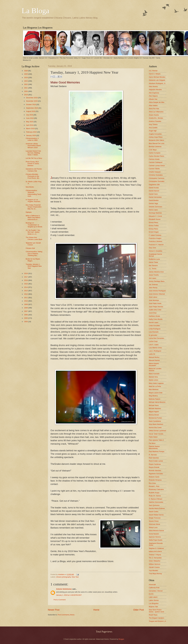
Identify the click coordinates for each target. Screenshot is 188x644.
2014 (26, 287)
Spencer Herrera (155, 537)
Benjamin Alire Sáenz (156, 140)
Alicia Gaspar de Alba (157, 102)
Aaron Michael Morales (157, 77)
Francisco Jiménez (156, 241)
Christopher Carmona (157, 178)
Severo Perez (154, 521)
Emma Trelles (154, 226)
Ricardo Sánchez (155, 471)
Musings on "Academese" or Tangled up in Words (34, 225)
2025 (26, 74)
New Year (75, 577)
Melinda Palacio (155, 399)
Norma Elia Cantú (155, 427)
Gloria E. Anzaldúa (156, 251)
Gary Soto (152, 248)
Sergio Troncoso (155, 518)
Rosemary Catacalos (156, 489)
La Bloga (36, 11)
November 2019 (32, 101)
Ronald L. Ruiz (154, 486)
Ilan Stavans (153, 265)
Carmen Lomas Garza (157, 166)
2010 (26, 301)
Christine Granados (156, 175)
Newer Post (54, 610)
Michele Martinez (155, 408)
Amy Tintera (153, 124)
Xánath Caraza (154, 567)
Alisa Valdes (153, 105)
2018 (26, 273)
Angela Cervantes (155, 134)
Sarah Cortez (154, 512)
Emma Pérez (153, 222)
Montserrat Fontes (155, 418)
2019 (26, 95)
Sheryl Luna (153, 527)
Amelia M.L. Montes (156, 118)
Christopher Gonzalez (157, 181)
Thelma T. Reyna (155, 555)
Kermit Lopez (154, 322)
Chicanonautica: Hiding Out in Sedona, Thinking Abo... (34, 253)
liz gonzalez (153, 335)
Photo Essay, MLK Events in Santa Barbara (32, 164)
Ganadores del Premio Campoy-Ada (34, 170)
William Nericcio (155, 564)
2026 (26, 71)
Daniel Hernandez (155, 197)
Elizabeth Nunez (155, 219)
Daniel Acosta (154, 188)
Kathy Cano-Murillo (156, 319)
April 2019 (30, 125)
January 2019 (31, 135)
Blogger (121, 639)
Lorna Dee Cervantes (156, 338)
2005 (26, 318)
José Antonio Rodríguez (157, 291)
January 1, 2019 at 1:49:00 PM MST (69, 595)
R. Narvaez (153, 455)
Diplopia (29, 212)
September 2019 (32, 108)
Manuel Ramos (154, 360)
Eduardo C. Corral (155, 216)
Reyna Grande (154, 467)
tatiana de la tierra (155, 551)
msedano (62, 574)
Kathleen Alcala (154, 316)
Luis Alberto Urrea (155, 348)
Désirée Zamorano (156, 207)
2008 (26, 308)
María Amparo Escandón (154, 364)
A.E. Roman (153, 71)
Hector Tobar (153, 262)
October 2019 (31, 104)
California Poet (154, 588)
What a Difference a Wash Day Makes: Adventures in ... (33, 218)
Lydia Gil (152, 354)
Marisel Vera (153, 377)
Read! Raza (153, 615)
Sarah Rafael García (156, 515)
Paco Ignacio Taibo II (156, 440)
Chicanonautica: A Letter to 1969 (32, 139)
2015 (26, 284)
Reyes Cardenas (155, 464)
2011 (26, 298)
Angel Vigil (153, 131)
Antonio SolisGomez (64, 589)
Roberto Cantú (154, 477)
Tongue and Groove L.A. (158, 621)
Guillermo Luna (154, 259)
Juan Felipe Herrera (156, 307)
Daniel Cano (153, 194)
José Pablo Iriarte (155, 303)
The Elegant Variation (157, 618)
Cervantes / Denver (156, 591)
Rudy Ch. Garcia (155, 496)
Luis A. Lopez (154, 345)
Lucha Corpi (153, 341)
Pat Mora (152, 443)
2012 (26, 294)
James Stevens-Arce (156, 272)
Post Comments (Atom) (66, 615)
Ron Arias (152, 483)
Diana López (153, 210)
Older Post (139, 610)
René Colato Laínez (156, 461)
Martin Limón (153, 380)
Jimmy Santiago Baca (157, 281)
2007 (26, 311)
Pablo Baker (153, 437)
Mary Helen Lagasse (156, 383)
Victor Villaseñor (155, 561)
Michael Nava (154, 405)
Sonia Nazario (154, 534)
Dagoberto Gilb (154, 185)
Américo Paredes (155, 121)
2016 (26, 280)
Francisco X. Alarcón (156, 245)
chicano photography (64, 577)
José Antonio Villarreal (157, 294)
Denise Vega (153, 203)
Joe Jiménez (153, 285)
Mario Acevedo (154, 374)
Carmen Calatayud (156, 162)
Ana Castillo (153, 128)
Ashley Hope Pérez (156, 137)
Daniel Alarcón (154, 191)
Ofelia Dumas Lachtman (157, 431)
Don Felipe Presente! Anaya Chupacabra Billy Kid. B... (33, 207)
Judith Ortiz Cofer (155, 310)
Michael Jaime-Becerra (157, 402)
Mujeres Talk (153, 607)
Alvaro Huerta (154, 115)
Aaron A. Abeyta (155, 74)
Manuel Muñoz (154, 357)
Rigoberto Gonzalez (156, 474)
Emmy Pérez (153, 229)
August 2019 (31, 111)
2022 (26, 84)
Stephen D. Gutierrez (156, 548)
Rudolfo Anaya (154, 493)
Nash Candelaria (155, 421)
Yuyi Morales (153, 570)
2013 (26, 291)
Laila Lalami (153, 597)
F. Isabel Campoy (155, 235)
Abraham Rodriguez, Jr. (157, 83)
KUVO (151, 594)
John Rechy (153, 288)
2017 (26, 277)
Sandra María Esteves (157, 508)
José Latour (153, 297)
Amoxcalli (152, 585)
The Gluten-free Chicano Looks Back (34, 238)
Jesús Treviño (154, 275)
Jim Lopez (153, 278)
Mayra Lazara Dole (156, 393)
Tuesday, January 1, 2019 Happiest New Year (34, 266)
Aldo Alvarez (153, 86)
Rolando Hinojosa (155, 480)
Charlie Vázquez (155, 172)
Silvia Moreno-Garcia (156, 531)
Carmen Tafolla (154, 169)
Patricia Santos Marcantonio (154, 447)
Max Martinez (154, 389)
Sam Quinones (154, 505)
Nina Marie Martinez (156, 424)
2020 (26, 91)
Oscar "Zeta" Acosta (156, 434)
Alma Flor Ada (154, 109)
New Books (30, 187)
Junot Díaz (153, 313)
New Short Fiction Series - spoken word (156, 611)
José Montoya (154, 300)
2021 (26, 88)
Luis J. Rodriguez (155, 351)
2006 (26, 315)
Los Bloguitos (154, 603)
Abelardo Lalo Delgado (157, 80)
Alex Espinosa (154, 93)
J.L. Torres (153, 269)
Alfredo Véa (153, 99)
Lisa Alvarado (154, 332)
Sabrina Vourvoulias (156, 502)
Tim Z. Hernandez (155, 558)
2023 (26, 81)
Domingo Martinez (155, 213)
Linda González (154, 326)
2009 (26, 304)
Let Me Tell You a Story (34, 158)
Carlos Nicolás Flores (156, 156)
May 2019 (30, 122)
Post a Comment (60, 600)
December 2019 (32, 98)
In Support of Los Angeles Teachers (33, 201)
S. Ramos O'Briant (155, 499)
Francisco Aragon (155, 238)
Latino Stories (154, 600)
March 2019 (31, 128)
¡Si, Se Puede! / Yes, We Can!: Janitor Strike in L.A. (33, 232)
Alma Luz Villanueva (156, 112)
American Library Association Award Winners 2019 (33, 146)
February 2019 (31, 132)
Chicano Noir (30, 248)
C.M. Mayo (153, 150)
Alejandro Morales (155, 90)
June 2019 (30, 118)
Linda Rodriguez (155, 329)
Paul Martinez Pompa (157, 451)
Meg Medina (153, 396)
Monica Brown (154, 415)
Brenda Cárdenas (155, 147)
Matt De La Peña (155, 386)
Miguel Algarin (154, 412)
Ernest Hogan (154, 232)
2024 (26, 78)
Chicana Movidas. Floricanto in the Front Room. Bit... (33, 176)
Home (96, 610)
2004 (26, 322)
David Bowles (154, 200)
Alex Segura (153, 96)
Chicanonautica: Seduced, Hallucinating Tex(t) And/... (33, 193)
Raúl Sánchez (154, 458)
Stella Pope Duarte (156, 540)
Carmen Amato (154, 159)
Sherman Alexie (154, 524)
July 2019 (30, 115)
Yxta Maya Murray (155, 574)
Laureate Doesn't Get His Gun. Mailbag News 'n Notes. (33, 153)
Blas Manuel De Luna (157, 143)
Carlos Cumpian (155, 153)
